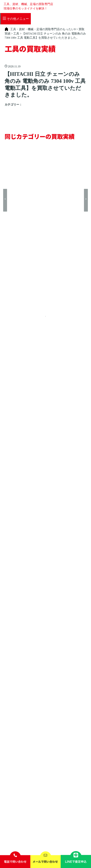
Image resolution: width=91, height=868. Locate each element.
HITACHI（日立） (45, 109)
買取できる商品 (31, 21)
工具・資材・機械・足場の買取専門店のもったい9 (50, 841)
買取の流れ (8, 21)
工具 (26, 109)
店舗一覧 (52, 21)
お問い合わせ (68, 811)
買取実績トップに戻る (45, 208)
